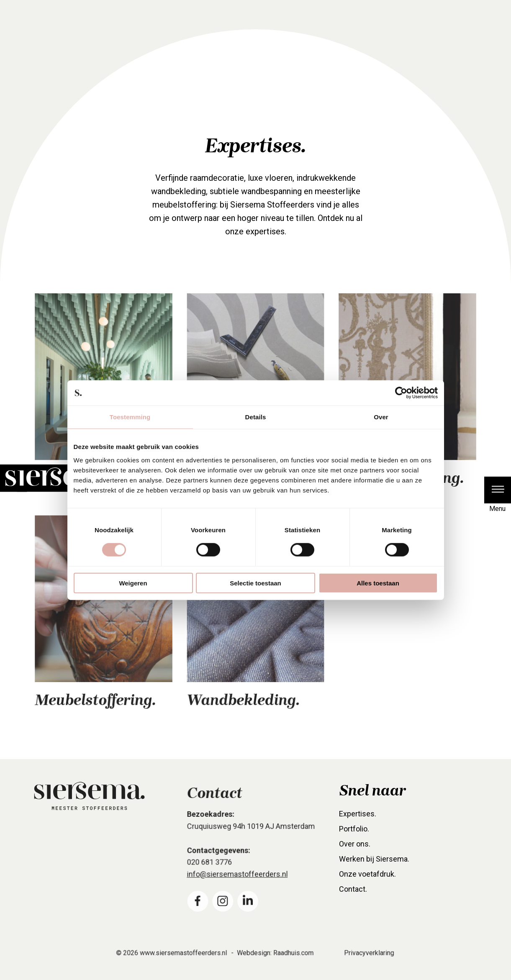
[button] (498, 490)
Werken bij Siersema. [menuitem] (374, 868)
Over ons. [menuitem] (355, 853)
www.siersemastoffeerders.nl (184, 961)
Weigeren (133, 583)
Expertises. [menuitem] (358, 824)
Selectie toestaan (255, 583)
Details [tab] (256, 417)
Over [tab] (381, 417)
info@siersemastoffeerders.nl (238, 881)
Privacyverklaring (367, 961)
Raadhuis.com (293, 961)
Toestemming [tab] (130, 417)
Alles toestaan (378, 583)
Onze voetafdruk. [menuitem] (368, 883)
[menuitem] (198, 908)
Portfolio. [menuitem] (355, 839)
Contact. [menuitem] (354, 898)
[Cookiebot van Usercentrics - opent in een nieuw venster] (401, 393)
